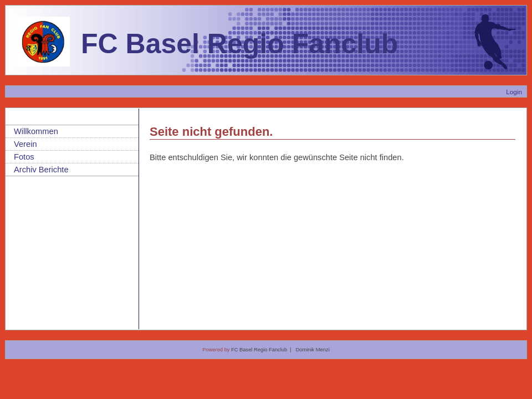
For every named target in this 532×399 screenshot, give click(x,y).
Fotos (24, 157)
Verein (25, 144)
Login (514, 92)
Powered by (217, 350)
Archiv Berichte (41, 170)
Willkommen (36, 131)
